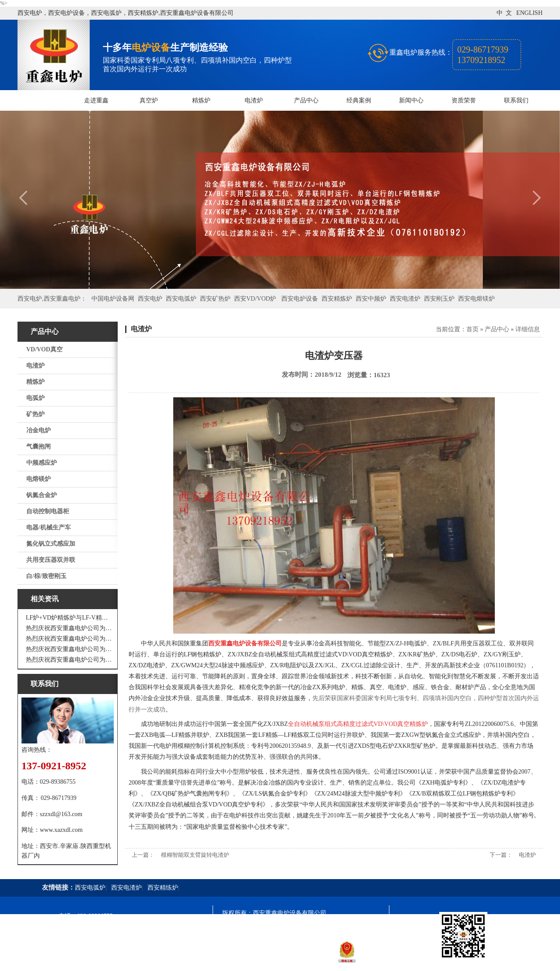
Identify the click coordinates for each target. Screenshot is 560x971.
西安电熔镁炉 (476, 299)
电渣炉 (254, 100)
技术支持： (238, 960)
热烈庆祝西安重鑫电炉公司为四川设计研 (70, 639)
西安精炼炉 (337, 299)
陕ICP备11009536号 (285, 929)
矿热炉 (35, 414)
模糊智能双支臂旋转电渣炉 (195, 855)
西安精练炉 (163, 888)
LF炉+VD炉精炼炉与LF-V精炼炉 (70, 618)
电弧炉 (35, 398)
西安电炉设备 (300, 299)
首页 (472, 329)
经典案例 (359, 100)
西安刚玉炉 (439, 299)
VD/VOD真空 (44, 349)
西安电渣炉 (405, 299)
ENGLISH (529, 13)
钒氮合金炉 (42, 495)
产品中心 (306, 100)
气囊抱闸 (38, 447)
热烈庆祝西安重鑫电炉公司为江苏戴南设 (70, 628)
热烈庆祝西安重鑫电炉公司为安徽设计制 (70, 660)
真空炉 (149, 100)
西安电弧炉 (181, 299)
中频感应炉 (42, 463)
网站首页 (44, 100)
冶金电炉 (38, 430)
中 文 (504, 13)
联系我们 (516, 100)
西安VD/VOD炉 (255, 299)
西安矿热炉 (215, 299)
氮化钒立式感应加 (51, 544)
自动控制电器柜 (48, 511)
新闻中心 (411, 100)
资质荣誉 (464, 100)
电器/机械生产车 (49, 528)
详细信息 (528, 329)
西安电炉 (150, 299)
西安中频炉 (371, 299)
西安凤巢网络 (271, 960)
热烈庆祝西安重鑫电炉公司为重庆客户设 (70, 649)
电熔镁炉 (38, 479)
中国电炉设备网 (113, 299)
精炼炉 (201, 100)
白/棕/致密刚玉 (46, 576)
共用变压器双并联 (51, 560)
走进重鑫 (96, 100)
